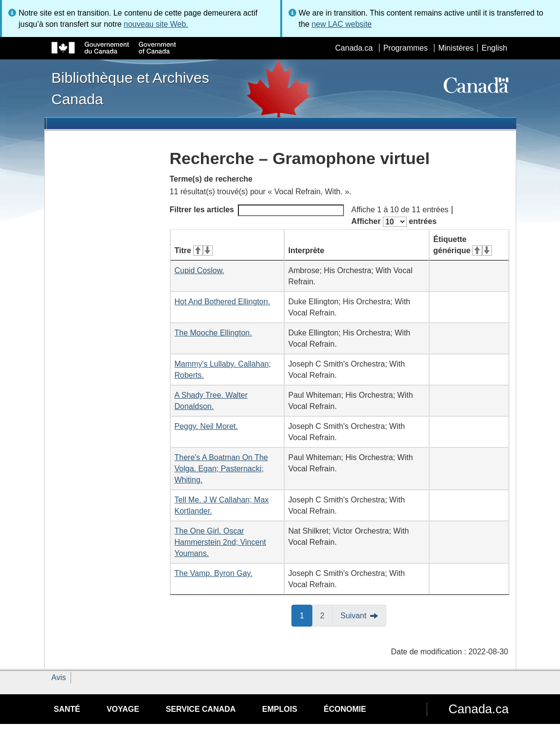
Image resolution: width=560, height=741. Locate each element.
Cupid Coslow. (199, 270)
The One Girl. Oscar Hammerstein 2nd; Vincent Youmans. (220, 542)
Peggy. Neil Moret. (206, 426)
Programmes (406, 48)
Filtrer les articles (257, 210)
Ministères (456, 48)
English (494, 48)
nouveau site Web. (156, 24)
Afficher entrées (394, 222)
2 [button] (326, 615)
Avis (59, 677)
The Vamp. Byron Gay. (214, 573)
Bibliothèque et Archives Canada (130, 88)
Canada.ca (354, 48)
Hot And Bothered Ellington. (223, 302)
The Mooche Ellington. (213, 333)
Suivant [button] (353, 616)
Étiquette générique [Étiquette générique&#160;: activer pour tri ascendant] (463, 245)
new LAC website (342, 24)
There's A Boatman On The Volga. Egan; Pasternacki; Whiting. (221, 469)
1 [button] (306, 615)
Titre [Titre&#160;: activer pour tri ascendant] (194, 250)
